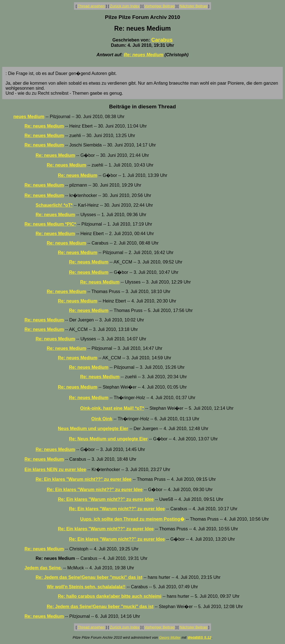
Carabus (162, 40)
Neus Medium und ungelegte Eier (93, 429)
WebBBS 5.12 (200, 637)
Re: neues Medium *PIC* (50, 224)
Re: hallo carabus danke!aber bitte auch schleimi (110, 596)
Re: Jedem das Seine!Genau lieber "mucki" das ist (89, 577)
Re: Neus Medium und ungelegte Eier (108, 439)
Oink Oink (102, 419)
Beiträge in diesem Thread (142, 107)
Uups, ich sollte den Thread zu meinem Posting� (132, 519)
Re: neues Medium (143, 55)
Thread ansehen (91, 6)
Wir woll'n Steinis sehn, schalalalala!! (86, 587)
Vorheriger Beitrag (159, 6)
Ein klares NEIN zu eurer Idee (55, 469)
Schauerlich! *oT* (54, 205)
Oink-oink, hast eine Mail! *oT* (112, 408)
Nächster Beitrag (193, 6)
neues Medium (29, 117)
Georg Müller (170, 637)
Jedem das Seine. (43, 568)
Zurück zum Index (125, 6)
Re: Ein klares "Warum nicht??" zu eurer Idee (83, 479)
